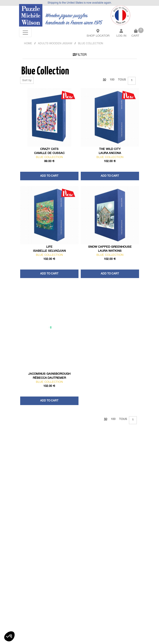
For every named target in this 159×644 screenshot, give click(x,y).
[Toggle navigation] (25, 33)
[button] (9, 636)
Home (28, 44)
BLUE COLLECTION (91, 44)
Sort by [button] (27, 80)
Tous (122, 80)
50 (105, 80)
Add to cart (49, 176)
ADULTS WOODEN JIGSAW (55, 44)
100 (112, 80)
